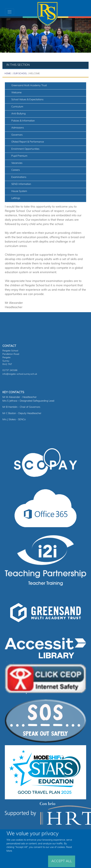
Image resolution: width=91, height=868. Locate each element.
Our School (20, 74)
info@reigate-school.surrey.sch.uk (20, 374)
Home (8, 74)
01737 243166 (10, 370)
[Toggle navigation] (10, 12)
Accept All (62, 861)
